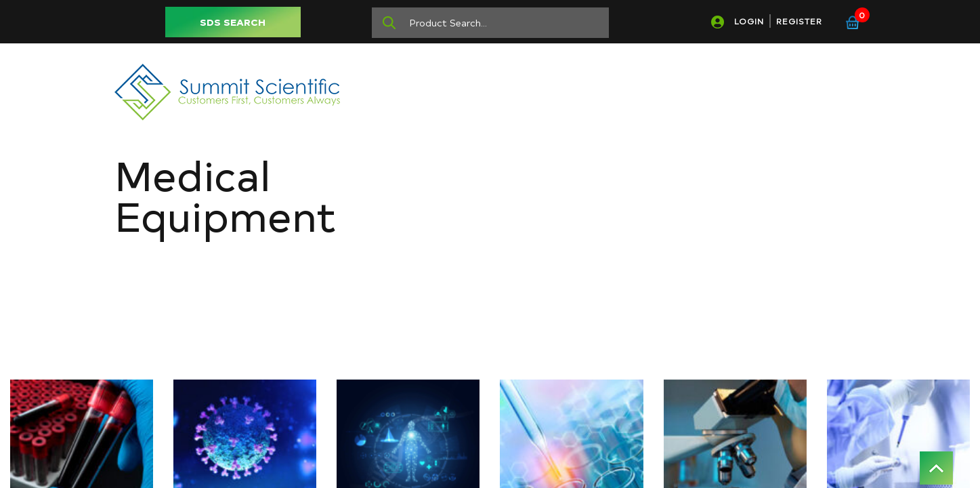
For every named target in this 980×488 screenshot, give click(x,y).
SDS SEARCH (233, 22)
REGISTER (799, 21)
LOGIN (749, 21)
